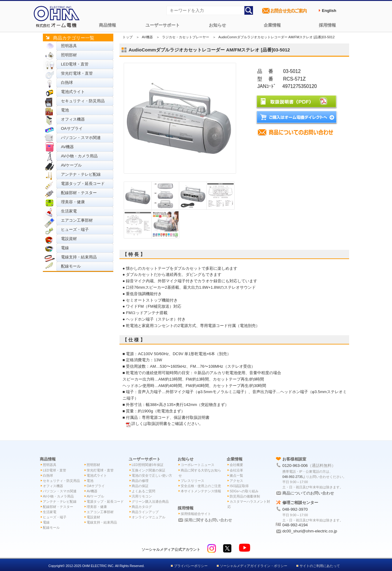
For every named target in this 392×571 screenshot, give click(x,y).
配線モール (71, 266)
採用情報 (327, 25)
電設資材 (69, 239)
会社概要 (236, 465)
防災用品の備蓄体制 (245, 496)
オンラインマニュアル (149, 517)
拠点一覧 (236, 475)
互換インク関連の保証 (149, 470)
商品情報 (107, 25)
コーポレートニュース (198, 465)
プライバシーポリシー (191, 566)
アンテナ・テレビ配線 (81, 174)
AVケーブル (71, 165)
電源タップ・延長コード (83, 184)
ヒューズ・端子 (75, 229)
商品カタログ (142, 507)
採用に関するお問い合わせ (208, 520)
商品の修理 (140, 481)
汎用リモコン (142, 496)
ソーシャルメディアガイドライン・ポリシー (254, 566)
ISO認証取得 (239, 486)
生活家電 (69, 211)
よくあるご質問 (143, 491)
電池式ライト (73, 92)
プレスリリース (192, 481)
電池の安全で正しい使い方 (152, 475)
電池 (65, 110)
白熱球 (67, 83)
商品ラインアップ (145, 512)
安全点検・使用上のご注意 (201, 486)
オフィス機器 (73, 119)
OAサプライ (72, 128)
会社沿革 (236, 470)
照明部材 (69, 55)
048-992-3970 (295, 509)
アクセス (236, 481)
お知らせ (217, 25)
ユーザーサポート (163, 25)
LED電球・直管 (75, 64)
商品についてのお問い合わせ (308, 493)
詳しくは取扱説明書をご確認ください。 (167, 424)
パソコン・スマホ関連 (81, 138)
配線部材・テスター (79, 193)
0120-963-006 (295, 466)
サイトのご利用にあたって (320, 566)
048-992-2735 (292, 477)
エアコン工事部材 (77, 220)
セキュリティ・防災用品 (83, 101)
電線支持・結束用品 (79, 257)
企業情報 (272, 25)
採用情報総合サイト (196, 514)
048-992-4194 (295, 525)
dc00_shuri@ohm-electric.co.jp (310, 531)
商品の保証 (140, 486)
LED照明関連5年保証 (148, 465)
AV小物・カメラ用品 (79, 156)
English (329, 11)
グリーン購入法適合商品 (150, 502)
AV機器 (67, 147)
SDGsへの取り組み (244, 491)
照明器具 (69, 46)
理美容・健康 (73, 202)
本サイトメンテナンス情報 (201, 491)
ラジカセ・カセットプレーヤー (186, 37)
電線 (65, 248)
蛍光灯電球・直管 (77, 73)
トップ (128, 37)
